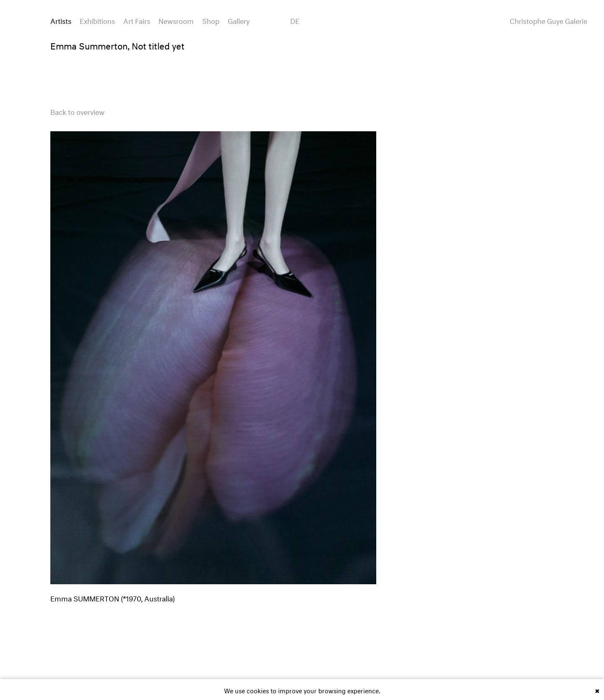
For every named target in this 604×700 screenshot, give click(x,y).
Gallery (239, 20)
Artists (61, 20)
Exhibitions (97, 20)
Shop (211, 20)
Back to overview (77, 111)
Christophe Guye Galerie (548, 20)
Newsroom (176, 20)
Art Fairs (137, 20)
